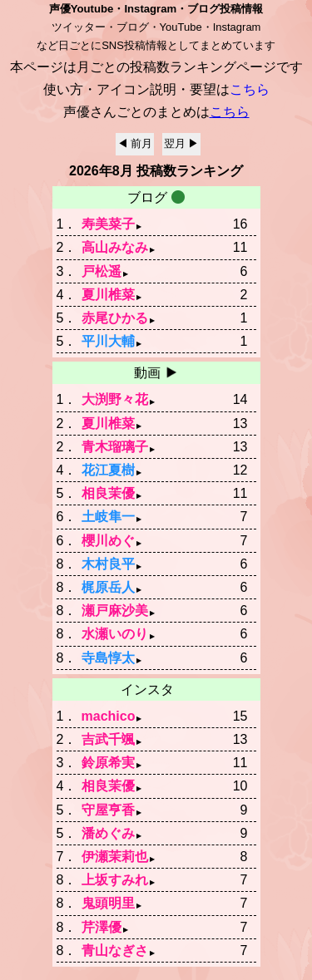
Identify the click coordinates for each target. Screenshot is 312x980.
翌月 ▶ (182, 148)
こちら (230, 117)
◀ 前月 (135, 148)
